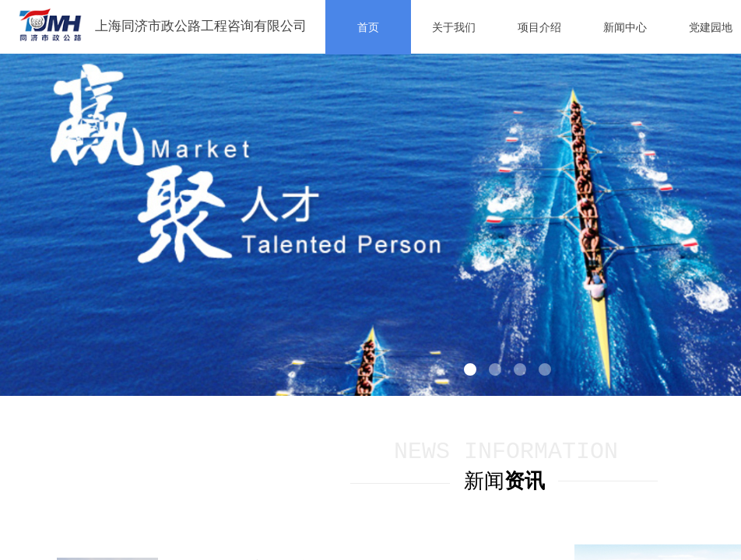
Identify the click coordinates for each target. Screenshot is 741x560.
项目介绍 (539, 27)
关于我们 (454, 27)
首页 (368, 27)
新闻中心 (625, 27)
